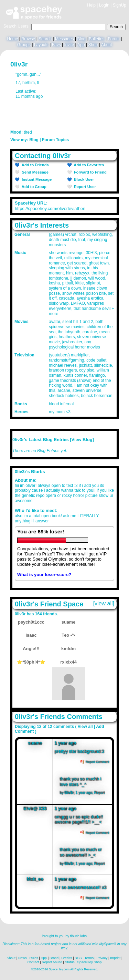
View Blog (82, 440)
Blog (81, 39)
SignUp (120, 5)
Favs (56, 45)
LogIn (104, 5)
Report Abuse (52, 962)
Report (99, 793)
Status (70, 962)
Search (116, 27)
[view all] (104, 603)
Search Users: (17, 26)
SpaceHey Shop (90, 962)
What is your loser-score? (44, 575)
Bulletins (96, 39)
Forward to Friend (89, 172)
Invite (69, 45)
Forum (114, 39)
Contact (33, 962)
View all (85, 727)
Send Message (34, 172)
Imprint (115, 958)
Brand (54, 958)
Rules (34, 958)
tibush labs (78, 936)
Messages (64, 39)
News (23, 958)
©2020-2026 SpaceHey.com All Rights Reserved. (64, 969)
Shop (93, 45)
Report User (84, 187)
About (106, 45)
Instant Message (36, 179)
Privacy (102, 958)
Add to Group (33, 187)
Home (12, 39)
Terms (89, 958)
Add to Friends (34, 165)
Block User (83, 179)
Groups (24, 45)
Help (91, 5)
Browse (28, 39)
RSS (78, 958)
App (81, 45)
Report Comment (95, 762)
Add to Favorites (88, 165)
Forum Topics (55, 140)
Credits (67, 958)
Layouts (41, 45)
